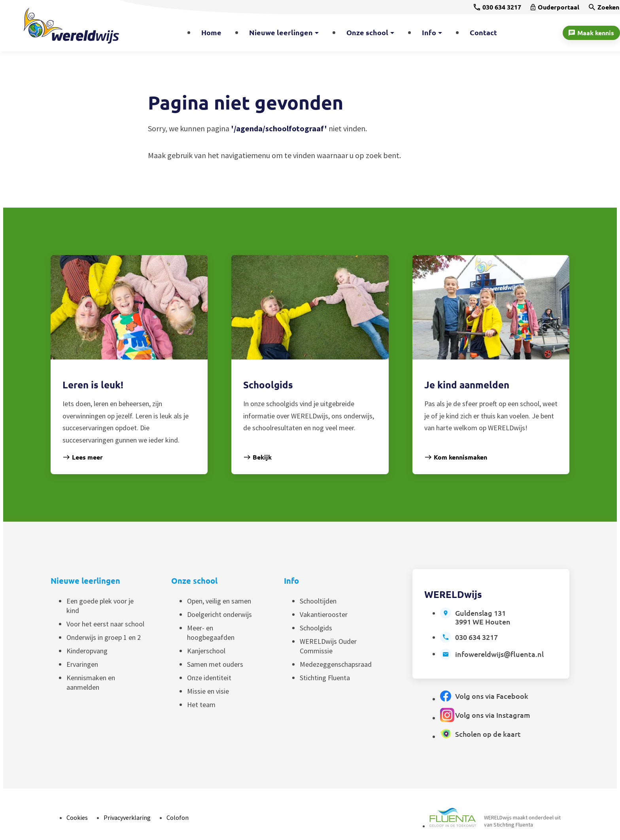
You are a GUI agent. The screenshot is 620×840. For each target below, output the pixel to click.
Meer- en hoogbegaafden (211, 633)
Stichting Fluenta (325, 678)
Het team (201, 705)
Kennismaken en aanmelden (91, 682)
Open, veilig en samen (219, 601)
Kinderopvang (87, 651)
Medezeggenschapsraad (336, 664)
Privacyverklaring (127, 817)
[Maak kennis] (591, 33)
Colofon (178, 817)
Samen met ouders (215, 664)
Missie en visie (208, 691)
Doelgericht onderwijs (219, 614)
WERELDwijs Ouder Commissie (328, 646)
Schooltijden (318, 601)
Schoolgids (316, 628)
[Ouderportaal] (555, 7)
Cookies (77, 817)
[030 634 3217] (497, 7)
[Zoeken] (604, 7)
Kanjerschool (206, 651)
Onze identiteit (209, 678)
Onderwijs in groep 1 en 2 (104, 637)
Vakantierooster (324, 614)
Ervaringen (82, 664)
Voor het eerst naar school (105, 624)
